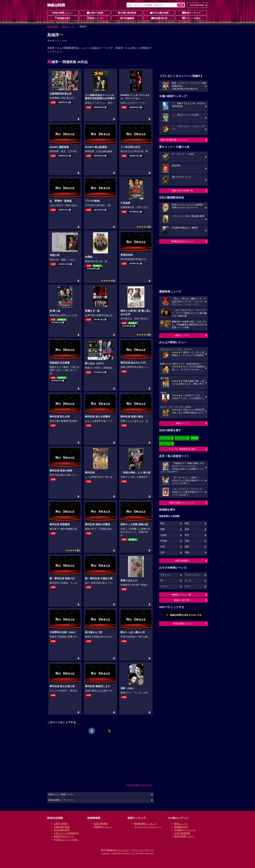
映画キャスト (69, 27)
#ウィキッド (181, 438)
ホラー (188, 586)
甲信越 (164, 541)
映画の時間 (53, 27)
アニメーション (192, 575)
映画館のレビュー (103, 827)
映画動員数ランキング (145, 824)
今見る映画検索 (196, 5)
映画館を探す (63, 18)
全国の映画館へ (183, 561)
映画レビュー (182, 423)
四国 (187, 547)
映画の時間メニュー (63, 13)
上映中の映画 (95, 13)
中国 (162, 547)
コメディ (165, 586)
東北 (187, 535)
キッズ (188, 581)
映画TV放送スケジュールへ (182, 503)
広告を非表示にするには (139, 785)
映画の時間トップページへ (61, 800)
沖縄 (187, 552)
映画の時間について (183, 624)
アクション (166, 575)
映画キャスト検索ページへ (61, 794)
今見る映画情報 (182, 833)
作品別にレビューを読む (66, 840)
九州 (162, 552)
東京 (162, 523)
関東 (187, 523)
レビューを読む (191, 18)
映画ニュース (95, 18)
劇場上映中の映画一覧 (182, 191)
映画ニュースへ (183, 335)
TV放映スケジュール (185, 830)
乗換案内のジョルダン (118, 850)
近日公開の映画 (159, 13)
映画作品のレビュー (64, 836)
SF (162, 581)
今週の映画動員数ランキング (173, 140)
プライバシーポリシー (143, 850)
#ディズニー (166, 444)
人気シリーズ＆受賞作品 (66, 833)
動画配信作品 (159, 18)
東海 (187, 529)
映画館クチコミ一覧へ (182, 595)
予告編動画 (127, 18)
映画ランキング (191, 13)
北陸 (187, 541)
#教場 (194, 438)
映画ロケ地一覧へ (182, 600)
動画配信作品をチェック (183, 241)
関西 (162, 529)
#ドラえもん (166, 438)
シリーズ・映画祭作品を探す (183, 449)
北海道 (164, 535)
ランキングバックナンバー (148, 827)
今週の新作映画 (127, 13)
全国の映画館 (101, 824)
